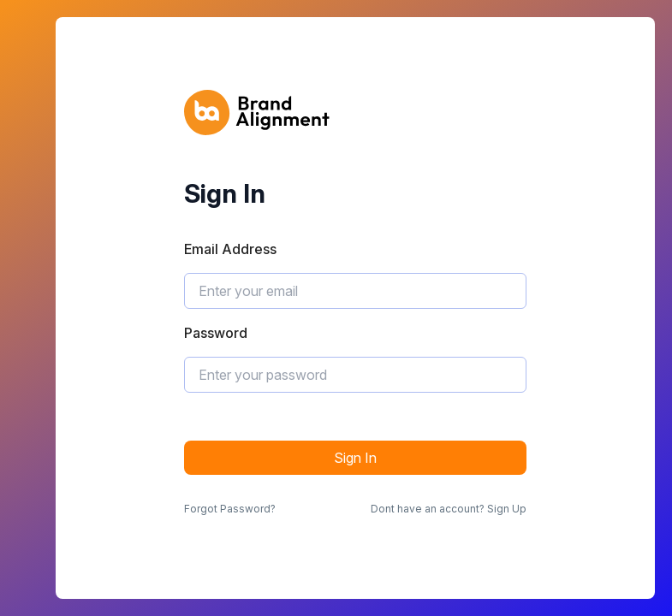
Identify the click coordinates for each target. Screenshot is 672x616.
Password (216, 333)
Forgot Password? (230, 509)
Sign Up (507, 509)
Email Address (230, 249)
